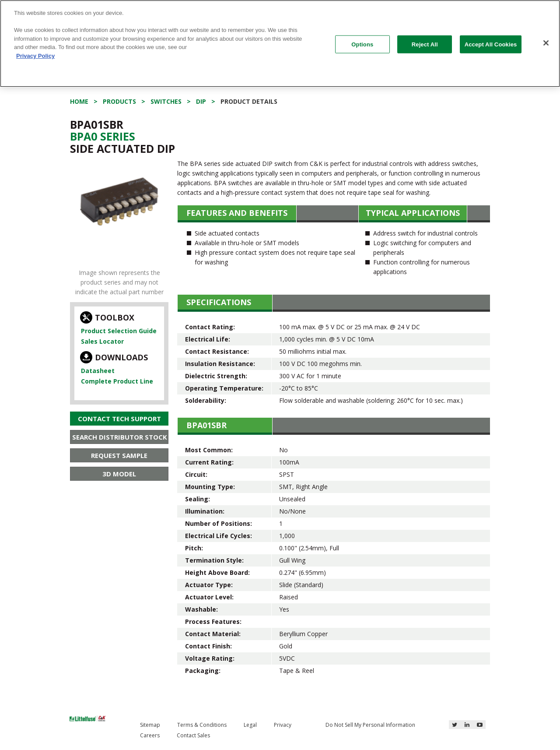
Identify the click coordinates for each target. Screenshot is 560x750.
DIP (201, 101)
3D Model (119, 474)
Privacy (283, 725)
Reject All (425, 44)
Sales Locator (102, 341)
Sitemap (150, 725)
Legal (250, 725)
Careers (150, 735)
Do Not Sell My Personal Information (370, 725)
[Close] (546, 43)
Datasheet (98, 371)
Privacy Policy (35, 56)
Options (362, 44)
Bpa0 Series (103, 136)
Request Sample (119, 455)
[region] (280, 44)
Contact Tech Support (119, 419)
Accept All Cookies (491, 44)
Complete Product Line (117, 381)
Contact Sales (193, 735)
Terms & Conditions (202, 725)
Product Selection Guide (119, 331)
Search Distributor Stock (120, 437)
